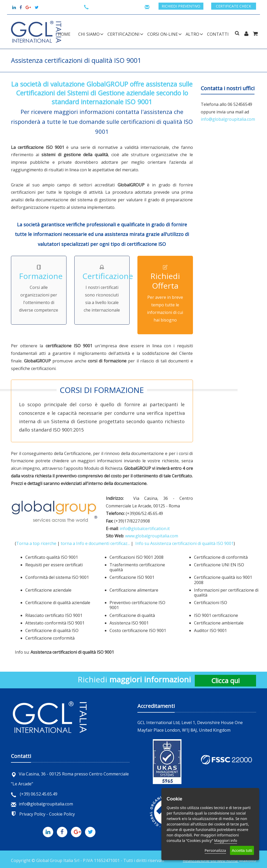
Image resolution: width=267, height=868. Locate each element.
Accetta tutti (242, 850)
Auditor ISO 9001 (210, 630)
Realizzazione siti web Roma (211, 860)
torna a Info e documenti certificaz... (95, 543)
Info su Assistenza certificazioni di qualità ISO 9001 (184, 543)
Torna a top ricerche (36, 543)
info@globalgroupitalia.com (228, 119)
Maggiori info (226, 840)
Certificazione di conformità (221, 557)
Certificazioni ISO (211, 603)
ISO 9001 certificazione (216, 615)
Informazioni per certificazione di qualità (226, 593)
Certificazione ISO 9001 (132, 577)
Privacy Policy (32, 814)
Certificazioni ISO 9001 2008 (136, 557)
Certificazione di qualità (132, 615)
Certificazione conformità (50, 638)
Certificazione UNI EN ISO (219, 565)
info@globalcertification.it (145, 529)
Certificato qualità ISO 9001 (52, 557)
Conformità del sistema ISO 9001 (57, 577)
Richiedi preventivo (181, 6)
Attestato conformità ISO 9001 (55, 623)
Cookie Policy (62, 814)
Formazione (41, 276)
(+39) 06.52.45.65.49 (34, 794)
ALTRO (192, 34)
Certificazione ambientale (219, 623)
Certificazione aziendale (48, 590)
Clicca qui (225, 681)
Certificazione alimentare (134, 590)
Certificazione (108, 276)
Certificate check (233, 6)
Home (64, 34)
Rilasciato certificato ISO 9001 (54, 615)
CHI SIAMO (89, 34)
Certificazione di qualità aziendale (58, 603)
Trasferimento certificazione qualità (137, 567)
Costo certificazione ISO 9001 (138, 630)
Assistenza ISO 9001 (129, 623)
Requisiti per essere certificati (54, 565)
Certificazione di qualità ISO (52, 630)
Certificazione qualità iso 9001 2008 (223, 580)
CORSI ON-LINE (163, 34)
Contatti (218, 34)
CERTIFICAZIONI (123, 34)
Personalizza (215, 850)
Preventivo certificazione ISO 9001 (137, 605)
